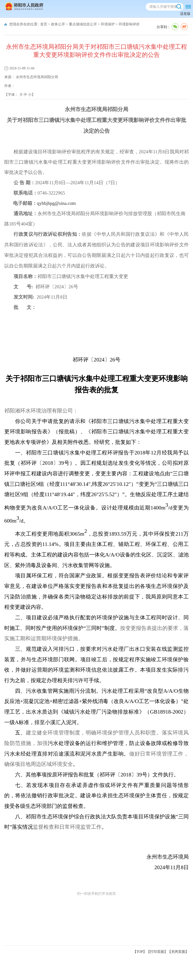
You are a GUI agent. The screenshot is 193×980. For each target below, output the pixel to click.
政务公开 (58, 24)
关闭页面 (178, 952)
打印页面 (157, 952)
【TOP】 (140, 952)
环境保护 (108, 24)
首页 (44, 24)
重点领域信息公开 (83, 24)
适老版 (185, 14)
